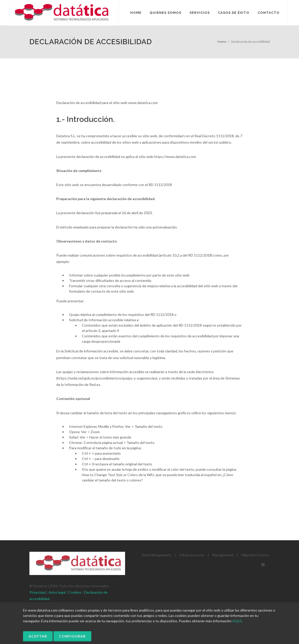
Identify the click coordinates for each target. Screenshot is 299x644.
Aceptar (38, 636)
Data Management (157, 555)
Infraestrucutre (192, 555)
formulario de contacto (87, 291)
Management (223, 555)
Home (222, 42)
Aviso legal (57, 592)
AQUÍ (237, 621)
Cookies (75, 592)
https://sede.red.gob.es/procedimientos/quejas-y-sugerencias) (107, 378)
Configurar (72, 636)
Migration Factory (256, 555)
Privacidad (38, 592)
